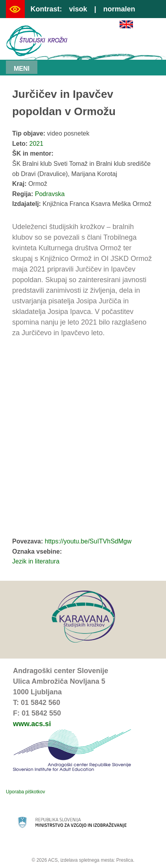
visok (78, 9)
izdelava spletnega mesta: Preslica (97, 860)
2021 (37, 144)
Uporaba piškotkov (25, 792)
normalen (119, 9)
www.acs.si (32, 724)
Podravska (50, 194)
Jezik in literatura (36, 561)
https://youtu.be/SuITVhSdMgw (88, 541)
